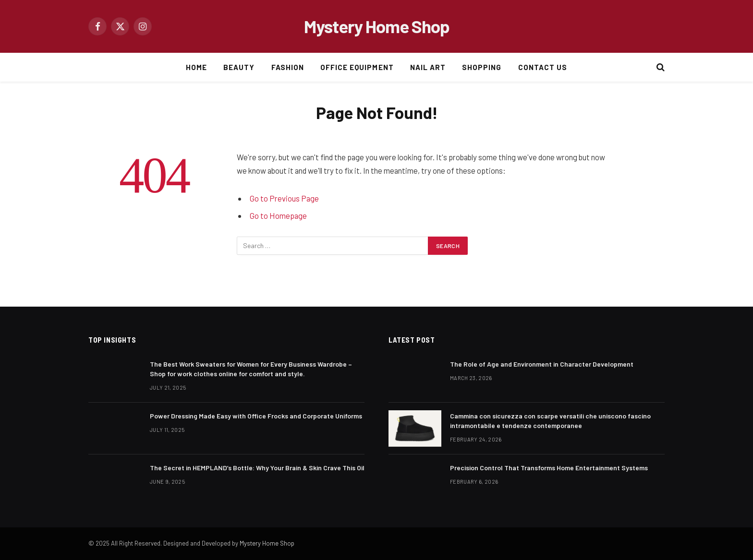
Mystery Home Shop (267, 543)
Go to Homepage (278, 215)
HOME (196, 67)
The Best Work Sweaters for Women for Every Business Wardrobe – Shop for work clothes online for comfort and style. (251, 369)
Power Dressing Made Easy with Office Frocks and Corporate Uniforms (256, 416)
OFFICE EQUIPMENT (357, 67)
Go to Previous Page (284, 198)
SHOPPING (482, 67)
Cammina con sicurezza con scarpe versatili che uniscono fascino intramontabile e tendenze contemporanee (550, 421)
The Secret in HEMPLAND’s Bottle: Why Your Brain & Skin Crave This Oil (257, 468)
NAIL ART (428, 67)
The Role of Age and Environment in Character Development (542, 364)
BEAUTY (239, 67)
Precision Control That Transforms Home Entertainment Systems (549, 468)
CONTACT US (543, 67)
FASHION (288, 67)
